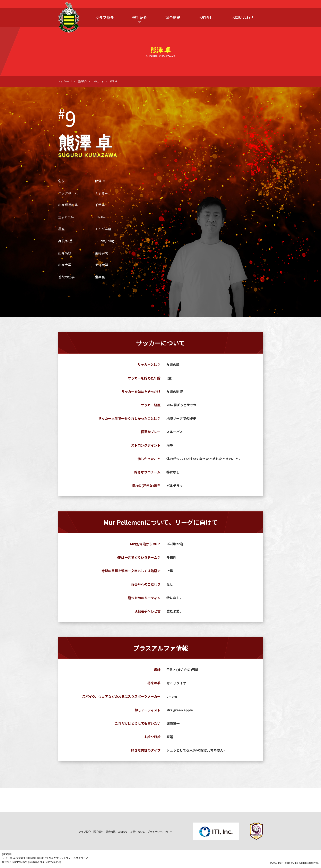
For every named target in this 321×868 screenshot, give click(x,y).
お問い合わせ (243, 17)
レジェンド (98, 81)
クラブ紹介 (105, 17)
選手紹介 (140, 17)
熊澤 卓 (113, 81)
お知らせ (206, 17)
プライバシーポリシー (160, 831)
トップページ (65, 81)
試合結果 (173, 17)
